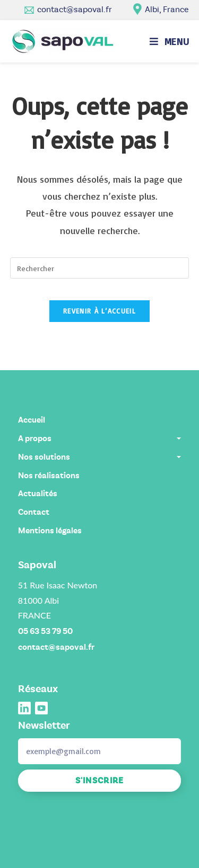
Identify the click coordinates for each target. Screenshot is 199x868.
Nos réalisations (49, 476)
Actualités (38, 494)
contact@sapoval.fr (75, 9)
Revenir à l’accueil (99, 311)
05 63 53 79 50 (45, 631)
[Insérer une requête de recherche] (100, 268)
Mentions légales (50, 531)
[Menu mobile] (170, 41)
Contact (34, 512)
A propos (100, 439)
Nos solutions (100, 457)
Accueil (32, 420)
